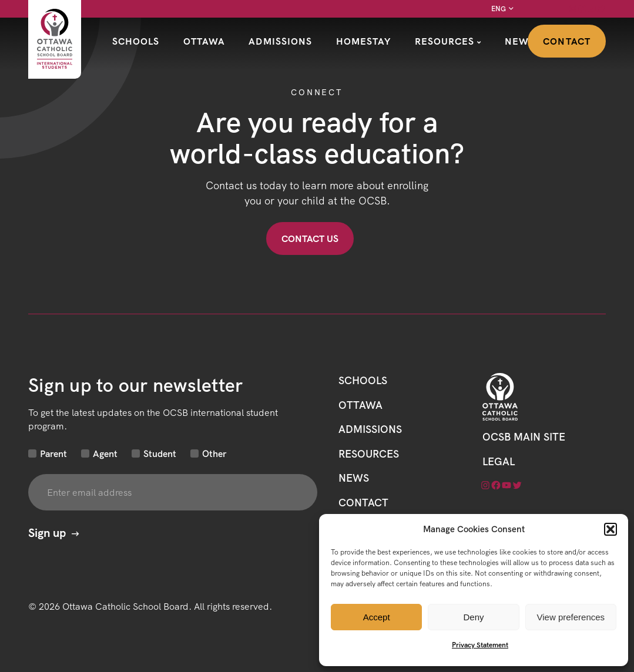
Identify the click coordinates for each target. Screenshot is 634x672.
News (520, 41)
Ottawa (204, 41)
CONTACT (363, 503)
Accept (377, 617)
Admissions (280, 41)
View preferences (571, 617)
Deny (473, 617)
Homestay (364, 41)
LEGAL (499, 461)
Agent (105, 453)
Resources (445, 41)
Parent (53, 453)
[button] (610, 529)
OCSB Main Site (524, 437)
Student (160, 453)
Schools (136, 41)
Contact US (310, 238)
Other (214, 453)
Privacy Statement (480, 645)
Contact (567, 41)
